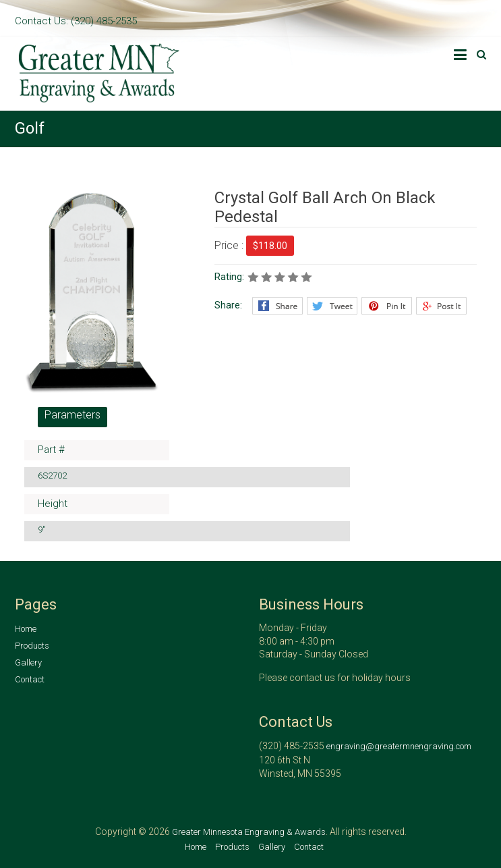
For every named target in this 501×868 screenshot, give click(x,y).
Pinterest (387, 306)
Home (26, 629)
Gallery (28, 662)
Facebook (277, 306)
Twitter (332, 306)
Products (32, 646)
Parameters (72, 415)
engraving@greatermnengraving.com (399, 746)
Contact (30, 679)
